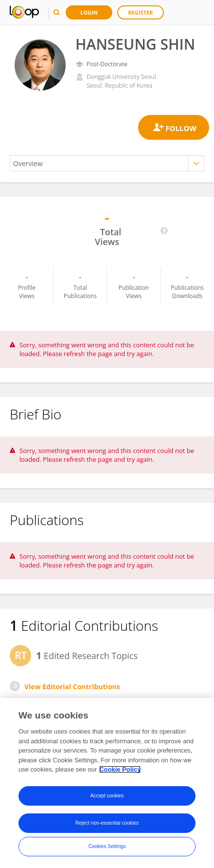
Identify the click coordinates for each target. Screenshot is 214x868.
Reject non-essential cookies (107, 823)
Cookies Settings (107, 846)
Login (89, 12)
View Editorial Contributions (72, 687)
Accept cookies (107, 796)
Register (141, 12)
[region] (107, 783)
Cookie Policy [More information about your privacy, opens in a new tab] (120, 769)
